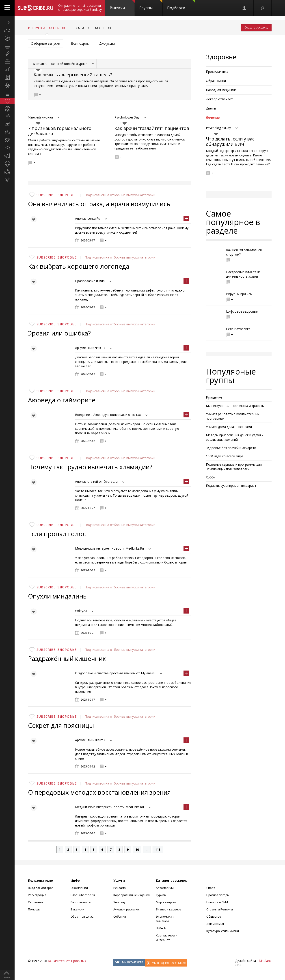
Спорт (211, 888)
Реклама (120, 888)
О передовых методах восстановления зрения (99, 792)
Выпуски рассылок (47, 28)
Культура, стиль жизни (223, 931)
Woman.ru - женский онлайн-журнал (60, 64)
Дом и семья (215, 924)
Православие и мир (90, 281)
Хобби (211, 477)
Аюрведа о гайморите (62, 400)
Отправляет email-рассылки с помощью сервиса (80, 8)
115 (158, 850)
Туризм (161, 895)
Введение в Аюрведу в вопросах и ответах (108, 415)
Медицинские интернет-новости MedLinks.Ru (109, 548)
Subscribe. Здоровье (57, 195)
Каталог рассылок (94, 28)
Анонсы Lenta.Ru (88, 218)
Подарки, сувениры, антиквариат (231, 486)
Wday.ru (81, 611)
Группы (151, 5)
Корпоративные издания (132, 895)
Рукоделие (214, 397)
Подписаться (95, 195)
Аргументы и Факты (90, 348)
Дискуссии (107, 43)
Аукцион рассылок (126, 909)
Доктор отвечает (219, 99)
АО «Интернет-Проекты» (67, 961)
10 (137, 850)
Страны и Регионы (220, 909)
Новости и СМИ (217, 902)
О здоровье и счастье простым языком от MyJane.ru (115, 673)
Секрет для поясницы (61, 725)
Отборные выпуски (45, 43)
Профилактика (217, 71)
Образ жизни (216, 81)
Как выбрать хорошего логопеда (79, 266)
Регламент (36, 902)
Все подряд (80, 43)
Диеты (211, 108)
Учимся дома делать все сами (229, 427)
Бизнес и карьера (169, 909)
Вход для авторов (41, 888)
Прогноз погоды (218, 895)
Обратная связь (82, 916)
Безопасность (81, 902)
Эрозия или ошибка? (59, 333)
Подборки (181, 5)
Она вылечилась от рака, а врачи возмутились (99, 204)
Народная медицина (221, 90)
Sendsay (119, 902)
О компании (79, 888)
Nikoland (265, 961)
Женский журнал (40, 117)
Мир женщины (166, 902)
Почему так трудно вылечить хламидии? (90, 467)
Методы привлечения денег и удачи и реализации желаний (235, 437)
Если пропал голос (57, 534)
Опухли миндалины (58, 596)
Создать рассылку (256, 27)
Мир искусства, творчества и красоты (235, 406)
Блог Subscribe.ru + (84, 895)
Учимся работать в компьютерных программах (233, 416)
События (120, 916)
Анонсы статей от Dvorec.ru (96, 481)
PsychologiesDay (127, 117)
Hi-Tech (161, 928)
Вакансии (77, 909)
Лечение (213, 117)
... (147, 850)
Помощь (34, 909)
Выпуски (122, 5)
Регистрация (37, 895)
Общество (214, 916)
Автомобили (165, 888)
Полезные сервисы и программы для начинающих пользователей (234, 467)
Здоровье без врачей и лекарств (231, 448)
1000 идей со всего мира (225, 456)
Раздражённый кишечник (67, 658)
